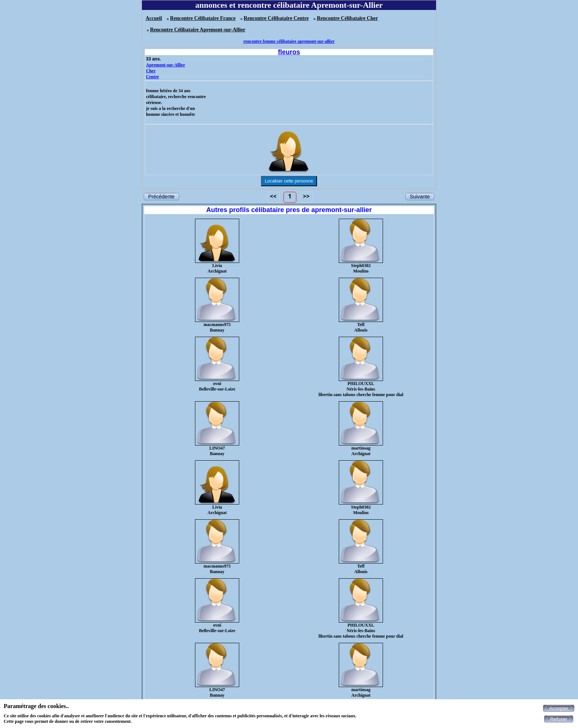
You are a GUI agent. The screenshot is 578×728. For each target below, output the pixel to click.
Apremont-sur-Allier (166, 65)
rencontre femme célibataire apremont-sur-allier (289, 41)
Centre (152, 77)
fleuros (289, 52)
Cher (151, 71)
